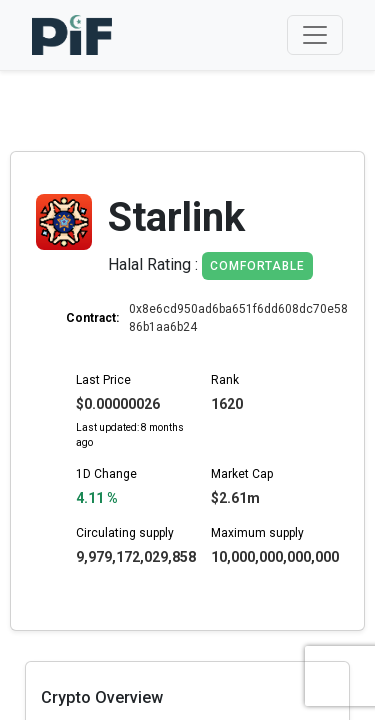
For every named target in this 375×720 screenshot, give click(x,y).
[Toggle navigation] (315, 35)
